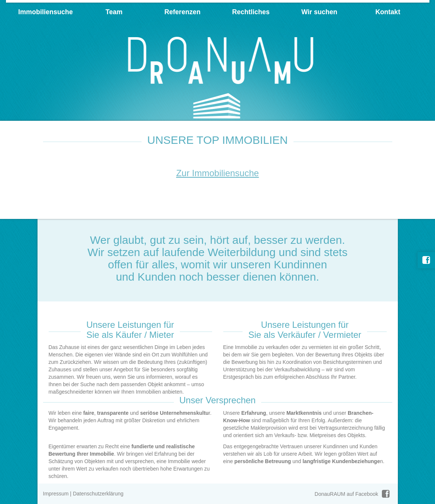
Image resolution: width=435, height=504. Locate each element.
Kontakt (388, 12)
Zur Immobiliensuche (217, 173)
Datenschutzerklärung (98, 494)
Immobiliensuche (46, 12)
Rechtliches (251, 12)
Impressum (56, 494)
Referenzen (183, 12)
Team (114, 12)
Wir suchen (319, 12)
